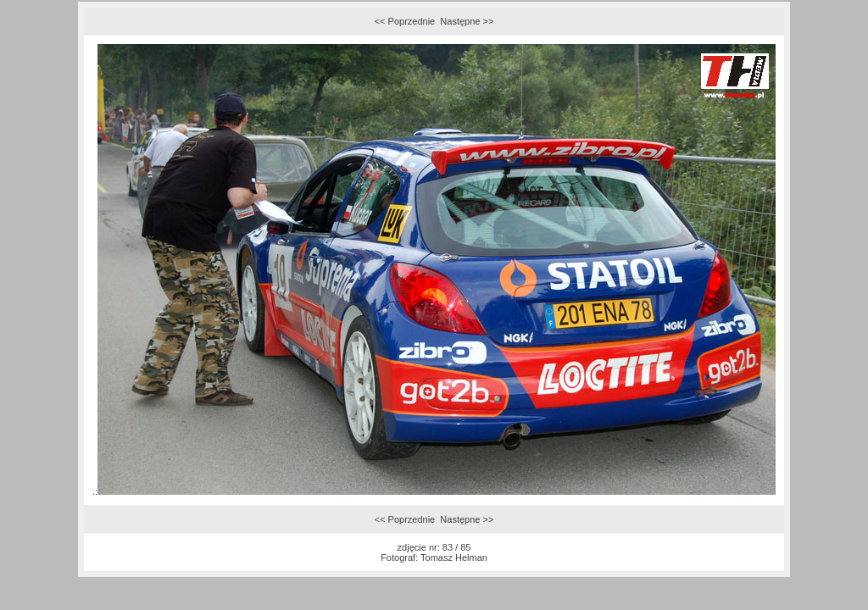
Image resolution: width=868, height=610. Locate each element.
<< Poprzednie (405, 21)
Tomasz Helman (454, 557)
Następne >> (467, 21)
